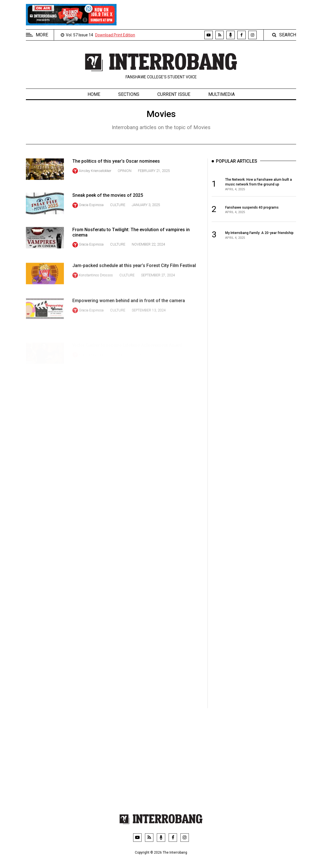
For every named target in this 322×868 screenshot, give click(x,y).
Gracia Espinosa (91, 213)
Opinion (125, 171)
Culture (118, 213)
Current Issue (174, 94)
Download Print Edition (115, 35)
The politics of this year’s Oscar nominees (116, 161)
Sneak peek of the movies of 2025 (108, 204)
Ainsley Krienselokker (95, 171)
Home (94, 94)
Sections (129, 94)
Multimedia (222, 94)
